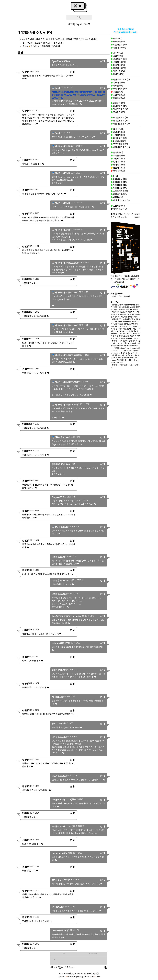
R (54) (116, 176)
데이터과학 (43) (120, 182)
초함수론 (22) (119, 95)
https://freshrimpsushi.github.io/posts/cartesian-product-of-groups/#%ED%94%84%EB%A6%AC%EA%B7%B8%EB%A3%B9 (79, 95)
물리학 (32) (118, 152)
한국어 (71, 24)
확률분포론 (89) (120, 194)
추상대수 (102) (119, 68)
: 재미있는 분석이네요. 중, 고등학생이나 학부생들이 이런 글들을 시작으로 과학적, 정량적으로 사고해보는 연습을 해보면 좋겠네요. (126, 323)
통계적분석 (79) (120, 188)
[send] (106, 967)
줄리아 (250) (118, 129)
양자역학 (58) (119, 165)
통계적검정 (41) (120, 185)
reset (137, 214)
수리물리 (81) (119, 155)
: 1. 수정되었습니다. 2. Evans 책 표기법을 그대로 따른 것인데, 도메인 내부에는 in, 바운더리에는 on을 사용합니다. (126, 329)
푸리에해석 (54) (120, 89)
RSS (97, 976)
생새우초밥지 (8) (120, 209)
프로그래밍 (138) (120, 144)
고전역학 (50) (119, 158)
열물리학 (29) (119, 168)
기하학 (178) (118, 74)
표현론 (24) (118, 92)
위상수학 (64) (119, 71)
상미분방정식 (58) (121, 117)
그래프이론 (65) (120, 59)
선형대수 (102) (119, 62)
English (79, 24)
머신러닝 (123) (119, 141)
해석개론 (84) (119, 65)
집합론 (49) (118, 56)
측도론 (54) (118, 85)
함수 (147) (117, 38)
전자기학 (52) (119, 161)
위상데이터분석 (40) (122, 200)
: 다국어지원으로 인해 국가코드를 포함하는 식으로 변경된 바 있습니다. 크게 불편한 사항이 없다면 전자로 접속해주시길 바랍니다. (126, 344)
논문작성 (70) (119, 206)
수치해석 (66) (119, 135)
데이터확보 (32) (120, 179)
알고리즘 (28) (119, 132)
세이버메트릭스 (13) (122, 147)
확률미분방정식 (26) (122, 123)
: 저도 (115, 348)
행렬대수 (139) (119, 47)
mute (137, 217)
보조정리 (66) (119, 41)
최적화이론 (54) (120, 138)
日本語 (87, 24)
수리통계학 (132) (120, 191)
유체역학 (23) (119, 171)
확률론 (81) (118, 197)
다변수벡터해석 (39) (122, 79)
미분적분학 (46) (120, 44)
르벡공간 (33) (119, 112)
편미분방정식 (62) (121, 120)
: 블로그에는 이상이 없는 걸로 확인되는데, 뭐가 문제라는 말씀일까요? (125, 356)
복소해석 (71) (119, 82)
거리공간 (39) (119, 103)
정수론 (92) (118, 53)
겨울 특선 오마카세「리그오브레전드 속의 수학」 (126, 31)
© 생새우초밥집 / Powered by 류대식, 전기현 (79, 973)
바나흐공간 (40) (120, 106)
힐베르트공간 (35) (121, 109)
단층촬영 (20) (119, 98)
